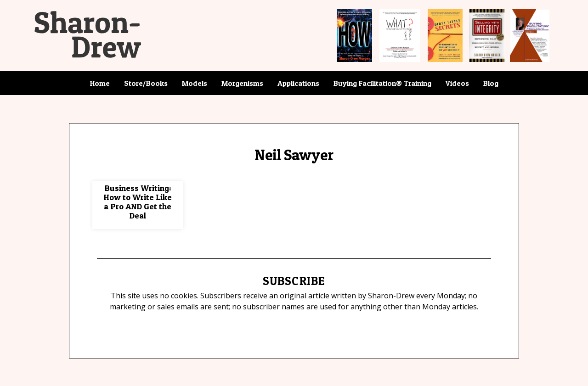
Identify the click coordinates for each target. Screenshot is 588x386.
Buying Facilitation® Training (382, 83)
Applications (298, 83)
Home (100, 83)
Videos (457, 83)
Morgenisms (242, 83)
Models (195, 83)
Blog (491, 83)
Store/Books (146, 83)
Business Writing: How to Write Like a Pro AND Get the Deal (138, 201)
